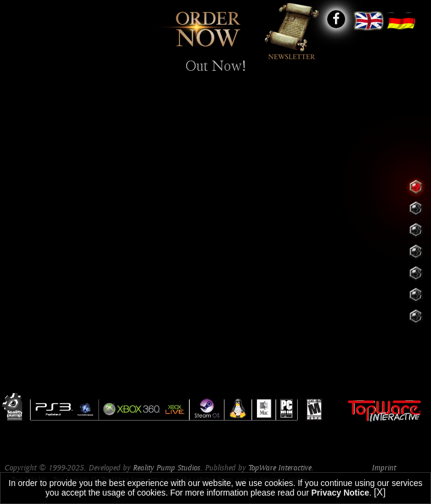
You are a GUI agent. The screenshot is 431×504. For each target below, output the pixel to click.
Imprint (384, 468)
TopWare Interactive (280, 468)
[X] (380, 492)
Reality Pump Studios (167, 468)
